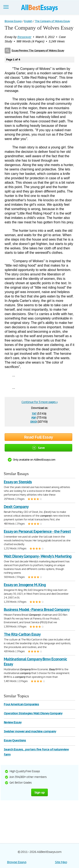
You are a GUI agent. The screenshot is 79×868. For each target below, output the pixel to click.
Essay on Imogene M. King (25, 585)
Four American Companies (21, 704)
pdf (34, 417)
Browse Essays (17, 862)
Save (38, 448)
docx (34, 421)
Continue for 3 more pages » (39, 402)
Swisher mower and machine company (30, 731)
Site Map (61, 862)
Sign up (40, 792)
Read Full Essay (39, 437)
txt (34, 413)
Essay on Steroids (18, 482)
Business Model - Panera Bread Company (37, 609)
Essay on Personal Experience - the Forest (37, 531)
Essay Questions (15, 740)
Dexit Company (16, 507)
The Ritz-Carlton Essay (22, 634)
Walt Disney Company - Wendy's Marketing (38, 556)
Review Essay (13, 722)
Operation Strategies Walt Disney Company (33, 713)
